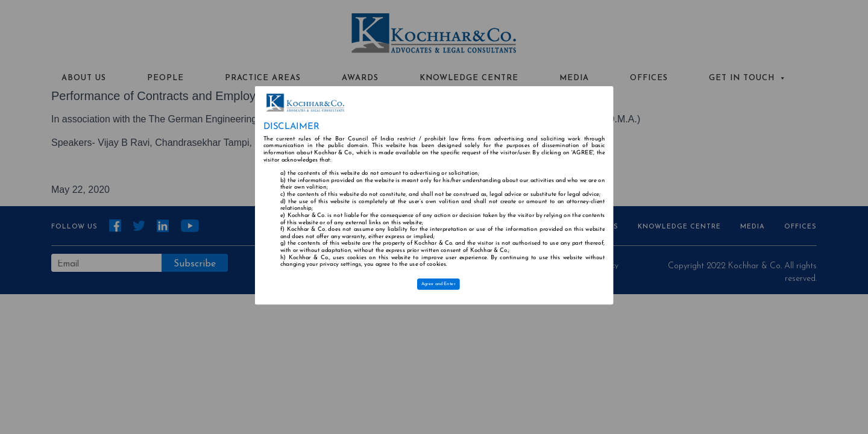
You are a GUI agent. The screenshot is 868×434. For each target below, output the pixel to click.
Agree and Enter (439, 284)
